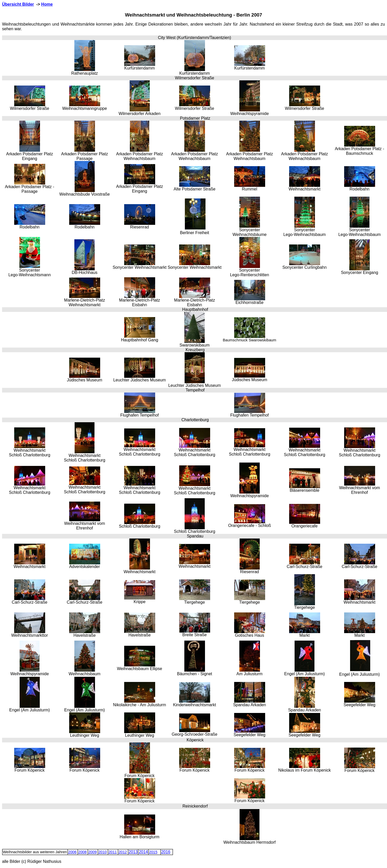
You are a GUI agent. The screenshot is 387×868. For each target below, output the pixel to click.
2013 (133, 852)
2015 (153, 852)
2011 (113, 852)
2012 (123, 852)
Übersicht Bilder (18, 4)
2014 (143, 852)
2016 (166, 852)
